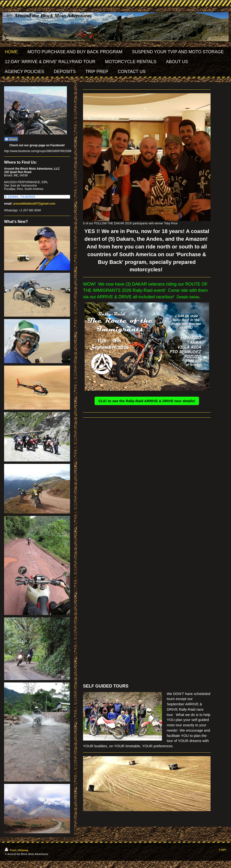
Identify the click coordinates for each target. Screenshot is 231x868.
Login (223, 849)
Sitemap (23, 850)
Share (11, 139)
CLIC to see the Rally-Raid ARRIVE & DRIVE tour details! (147, 401)
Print (11, 850)
